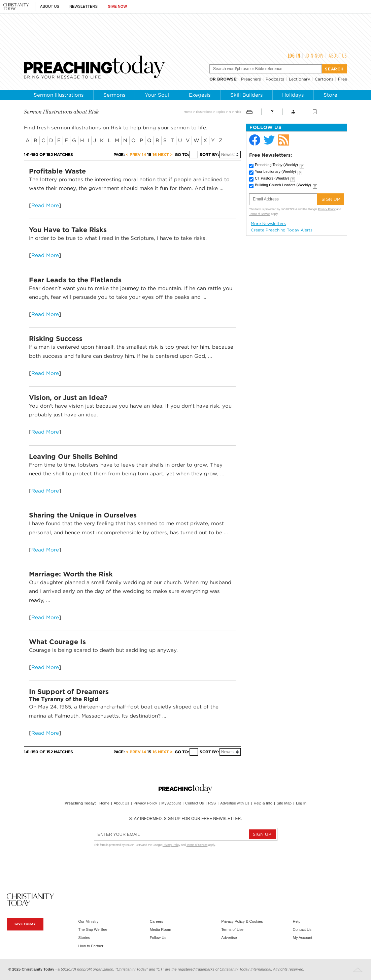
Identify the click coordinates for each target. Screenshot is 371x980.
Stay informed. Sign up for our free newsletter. (185, 819)
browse (227, 79)
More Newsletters (268, 224)
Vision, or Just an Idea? (68, 398)
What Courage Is (57, 642)
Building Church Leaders (283, 185)
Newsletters (83, 6)
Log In (294, 56)
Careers (157, 921)
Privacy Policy (327, 209)
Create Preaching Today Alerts (282, 230)
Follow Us (158, 938)
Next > (165, 155)
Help (297, 921)
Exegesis (200, 95)
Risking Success (56, 339)
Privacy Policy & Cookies (242, 921)
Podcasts (275, 79)
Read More (45, 205)
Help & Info (263, 803)
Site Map (284, 803)
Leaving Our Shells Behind (73, 456)
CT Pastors (272, 178)
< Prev (133, 155)
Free (343, 79)
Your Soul (157, 95)
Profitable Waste (57, 171)
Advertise (229, 938)
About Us (50, 6)
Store (330, 95)
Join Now (315, 56)
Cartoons (324, 79)
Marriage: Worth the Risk (71, 574)
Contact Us (194, 803)
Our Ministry (88, 921)
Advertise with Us (235, 803)
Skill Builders (246, 95)
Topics (220, 112)
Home (188, 112)
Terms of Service (260, 214)
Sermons (114, 95)
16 (155, 155)
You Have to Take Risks (68, 230)
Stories (84, 938)
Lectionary (299, 79)
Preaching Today (276, 165)
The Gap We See (93, 929)
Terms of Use (232, 929)
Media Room (160, 929)
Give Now (117, 6)
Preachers (251, 79)
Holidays (293, 95)
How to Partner (91, 946)
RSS (212, 803)
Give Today (25, 924)
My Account (171, 803)
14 (144, 155)
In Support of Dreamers (69, 692)
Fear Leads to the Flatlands (75, 280)
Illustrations (204, 112)
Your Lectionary (275, 171)
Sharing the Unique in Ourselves (83, 515)
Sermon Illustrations (59, 95)
